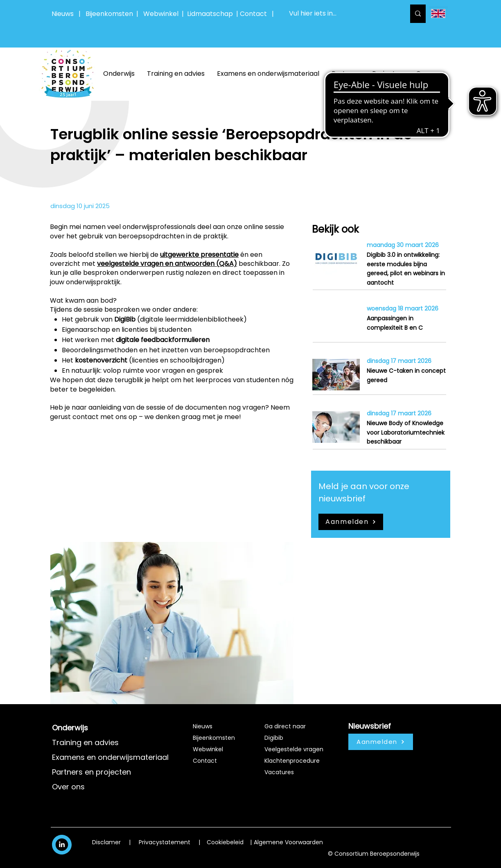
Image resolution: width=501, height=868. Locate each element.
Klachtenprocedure (292, 761)
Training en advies (85, 742)
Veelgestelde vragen (294, 749)
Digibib (274, 738)
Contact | (258, 14)
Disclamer (106, 842)
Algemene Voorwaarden (288, 842)
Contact (205, 761)
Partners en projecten (91, 772)
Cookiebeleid (225, 842)
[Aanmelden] (351, 522)
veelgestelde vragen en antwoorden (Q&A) (167, 264)
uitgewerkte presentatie (199, 255)
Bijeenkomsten (111, 14)
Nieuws (63, 14)
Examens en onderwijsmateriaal (110, 757)
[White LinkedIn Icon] (62, 844)
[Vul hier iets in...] (341, 14)
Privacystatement (165, 842)
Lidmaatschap (210, 14)
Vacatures (279, 772)
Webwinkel (162, 14)
